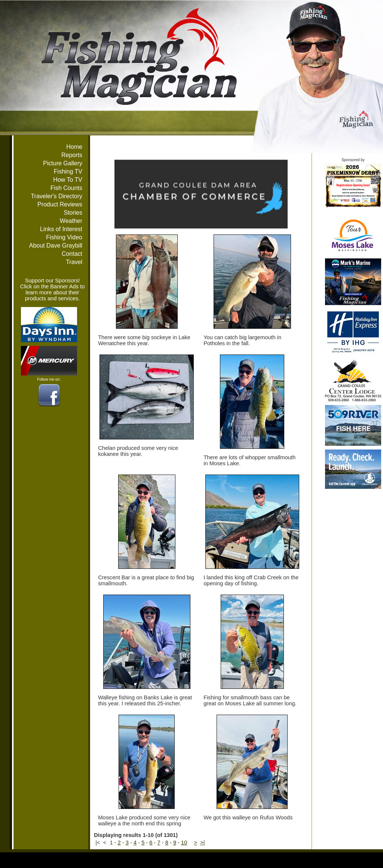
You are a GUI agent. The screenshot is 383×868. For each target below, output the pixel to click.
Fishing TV (68, 171)
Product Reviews (60, 204)
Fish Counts (66, 188)
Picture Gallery (63, 163)
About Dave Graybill (56, 246)
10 (184, 843)
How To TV (68, 180)
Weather (71, 221)
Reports (72, 155)
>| (202, 843)
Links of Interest (61, 229)
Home (74, 147)
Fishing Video (64, 237)
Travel (74, 262)
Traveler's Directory (56, 196)
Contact (72, 254)
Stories (73, 213)
